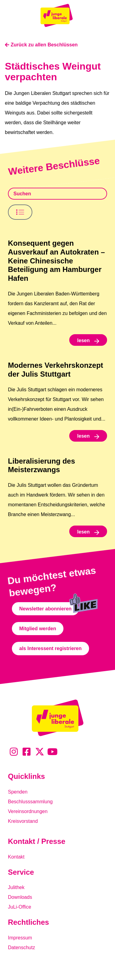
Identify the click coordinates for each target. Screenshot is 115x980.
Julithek (16, 887)
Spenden (18, 792)
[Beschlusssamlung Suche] (58, 194)
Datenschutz (22, 947)
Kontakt (16, 857)
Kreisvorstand (23, 821)
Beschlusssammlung (30, 802)
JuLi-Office (20, 907)
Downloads (20, 897)
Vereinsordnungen (28, 811)
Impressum (20, 938)
